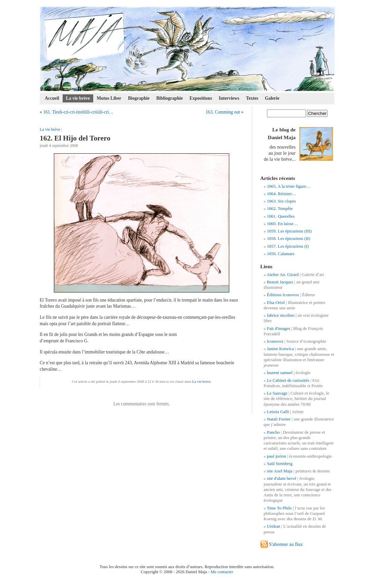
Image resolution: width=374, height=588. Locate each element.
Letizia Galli (278, 412)
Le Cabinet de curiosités (288, 380)
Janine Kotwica (281, 349)
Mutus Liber (109, 98)
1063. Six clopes (281, 201)
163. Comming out (223, 112)
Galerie (272, 98)
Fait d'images (279, 328)
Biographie (139, 98)
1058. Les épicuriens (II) (289, 238)
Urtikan (274, 526)
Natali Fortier (279, 419)
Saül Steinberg (280, 463)
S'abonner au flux (286, 544)
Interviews (229, 98)
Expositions (201, 98)
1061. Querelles (281, 216)
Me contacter (222, 572)
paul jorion (277, 456)
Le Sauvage (277, 393)
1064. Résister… (282, 194)
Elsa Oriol (276, 302)
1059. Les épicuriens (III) (289, 231)
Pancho (273, 432)
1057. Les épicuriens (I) (288, 246)
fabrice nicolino (281, 315)
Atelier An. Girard (283, 274)
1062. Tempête (280, 208)
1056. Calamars (281, 254)
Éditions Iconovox (283, 295)
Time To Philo (279, 508)
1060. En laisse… (282, 224)
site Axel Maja (280, 471)
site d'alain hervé (282, 478)
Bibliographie (169, 98)
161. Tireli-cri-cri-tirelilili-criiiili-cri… (78, 112)
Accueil (52, 98)
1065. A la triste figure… (289, 186)
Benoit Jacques (280, 282)
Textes (252, 98)
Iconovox (275, 341)
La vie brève (78, 98)
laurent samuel (280, 373)
